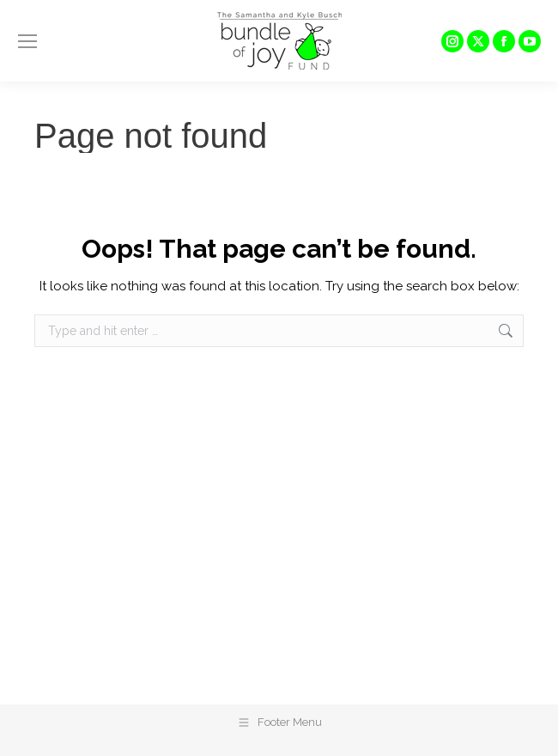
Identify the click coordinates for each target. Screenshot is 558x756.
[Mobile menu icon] (27, 41)
